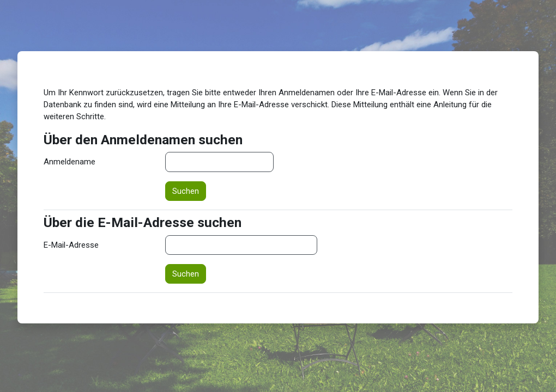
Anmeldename (69, 162)
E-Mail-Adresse (71, 245)
